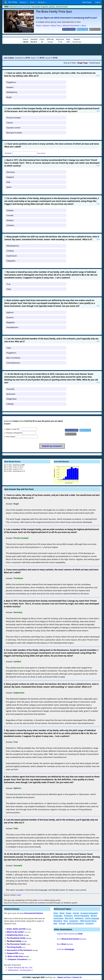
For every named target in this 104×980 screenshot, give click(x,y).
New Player (87, 2)
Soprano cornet (13, 128)
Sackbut (10, 210)
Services (41, 2)
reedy (59, 22)
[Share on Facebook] (69, 29)
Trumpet (62, 924)
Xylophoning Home (15, 935)
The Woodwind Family (16, 938)
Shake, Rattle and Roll (16, 929)
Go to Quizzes (72, 939)
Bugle (9, 97)
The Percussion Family (16, 944)
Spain (9, 187)
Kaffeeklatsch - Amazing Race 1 (20, 970)
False (9, 289)
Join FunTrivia (25, 7)
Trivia (32, 2)
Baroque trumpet (14, 133)
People (69, 913)
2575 (68, 42)
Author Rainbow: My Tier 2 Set (20, 968)
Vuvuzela (10, 389)
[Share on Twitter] (82, 29)
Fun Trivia (11, 2)
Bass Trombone (13, 358)
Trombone (89, 924)
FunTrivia (65, 949)
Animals (76, 913)
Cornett (10, 215)
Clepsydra (11, 261)
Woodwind (58, 921)
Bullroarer (11, 394)
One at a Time (70, 63)
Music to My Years (15, 956)
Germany (11, 172)
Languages (58, 916)
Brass (66, 921)
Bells (55, 924)
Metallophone (13, 246)
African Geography (82, 916)
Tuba (9, 348)
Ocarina (10, 317)
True (8, 284)
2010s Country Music (75, 924)
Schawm (10, 225)
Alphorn (10, 312)
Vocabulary (68, 916)
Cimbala (10, 251)
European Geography (89, 913)
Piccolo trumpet (14, 118)
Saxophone (74, 921)
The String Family (14, 947)
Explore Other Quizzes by (70, 934)
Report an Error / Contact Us (70, 977)
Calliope (10, 404)
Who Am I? (69, 918)
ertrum (41, 900)
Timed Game (95, 63)
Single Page (82, 63)
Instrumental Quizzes (34, 913)
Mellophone (12, 92)
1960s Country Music (88, 921)
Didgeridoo (12, 399)
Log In (98, 2)
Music (56, 913)
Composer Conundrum (17, 959)
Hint (98, 76)
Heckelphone (12, 327)
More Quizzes (65, 944)
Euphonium (12, 256)
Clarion (10, 123)
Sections (23, 2)
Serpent (10, 87)
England (10, 177)
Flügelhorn (11, 82)
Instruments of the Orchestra (19, 950)
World (62, 913)
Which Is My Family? (15, 932)
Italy (8, 182)
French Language (92, 918)
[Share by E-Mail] (95, 29)
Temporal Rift (12, 953)
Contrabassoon (13, 363)
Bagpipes (11, 322)
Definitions (79, 918)
